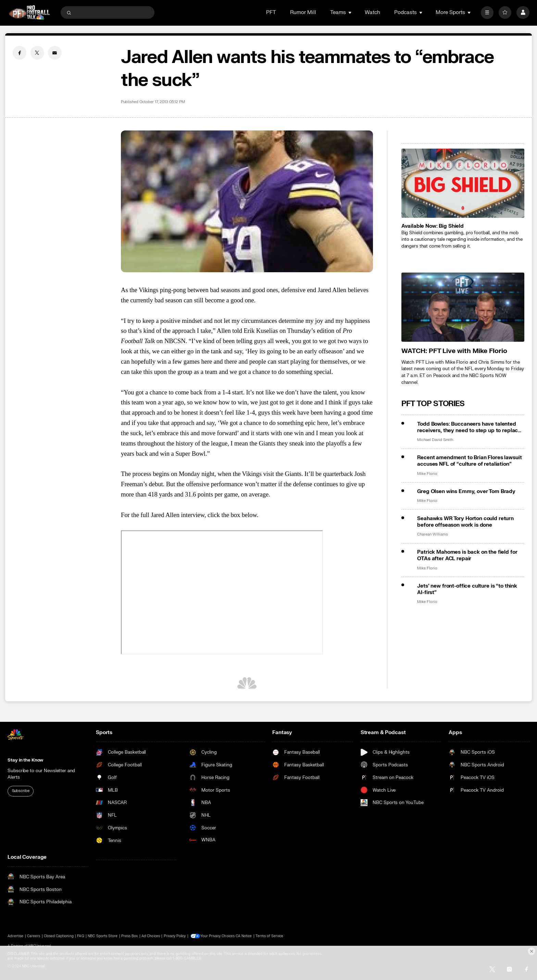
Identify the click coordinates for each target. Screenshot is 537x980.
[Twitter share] (37, 53)
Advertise (15, 936)
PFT (271, 12)
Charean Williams (432, 535)
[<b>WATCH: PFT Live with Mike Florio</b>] (463, 307)
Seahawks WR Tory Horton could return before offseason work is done (465, 522)
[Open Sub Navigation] (350, 12)
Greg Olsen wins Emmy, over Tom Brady (466, 492)
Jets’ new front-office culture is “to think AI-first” (467, 589)
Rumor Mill (303, 12)
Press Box (129, 936)
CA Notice (244, 936)
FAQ (80, 936)
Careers (34, 936)
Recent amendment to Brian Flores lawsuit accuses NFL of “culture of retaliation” (469, 461)
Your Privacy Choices (218, 936)
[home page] (29, 12)
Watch (372, 12)
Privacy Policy (175, 936)
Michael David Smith (435, 440)
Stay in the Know (25, 760)
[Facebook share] (20, 53)
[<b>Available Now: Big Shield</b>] (463, 183)
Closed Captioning (59, 936)
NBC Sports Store (103, 936)
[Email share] (55, 53)
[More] (487, 12)
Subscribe (21, 791)
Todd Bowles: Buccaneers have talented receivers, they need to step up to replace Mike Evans (469, 427)
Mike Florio (427, 474)
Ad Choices (151, 936)
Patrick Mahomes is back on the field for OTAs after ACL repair (467, 555)
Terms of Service (270, 936)
